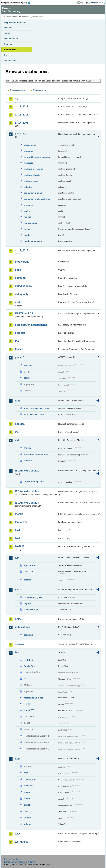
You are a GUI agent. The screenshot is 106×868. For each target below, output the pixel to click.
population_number (33, 193)
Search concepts (40, 90)
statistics (28, 805)
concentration (31, 779)
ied (17, 440)
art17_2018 (22, 250)
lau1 (18, 530)
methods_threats (32, 175)
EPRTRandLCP (24, 314)
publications (22, 627)
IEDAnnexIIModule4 (27, 503)
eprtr (18, 302)
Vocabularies (11, 50)
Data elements (11, 39)
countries (28, 635)
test (17, 652)
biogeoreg (29, 151)
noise (18, 619)
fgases (19, 349)
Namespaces (10, 60)
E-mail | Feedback (13, 859)
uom (18, 759)
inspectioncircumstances (36, 454)
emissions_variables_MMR (37, 408)
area (26, 773)
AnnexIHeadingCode (34, 482)
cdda (18, 270)
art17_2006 (22, 123)
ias (17, 432)
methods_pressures (33, 169)
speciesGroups (31, 609)
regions (27, 603)
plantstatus (29, 571)
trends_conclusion (33, 241)
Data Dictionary (26, 17)
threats (27, 229)
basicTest (28, 660)
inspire (19, 514)
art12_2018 (22, 115)
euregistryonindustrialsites (31, 325)
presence (28, 205)
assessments (30, 145)
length (27, 792)
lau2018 (20, 546)
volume (27, 824)
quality (27, 211)
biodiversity (22, 262)
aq (17, 98)
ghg (17, 401)
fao (17, 341)
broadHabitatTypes (33, 597)
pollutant (28, 461)
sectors (27, 580)
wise (18, 834)
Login (82, 3)
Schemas (9, 44)
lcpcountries (30, 565)
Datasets (8, 28)
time (26, 811)
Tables (7, 33)
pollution (28, 187)
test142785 (29, 710)
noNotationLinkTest (33, 698)
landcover (21, 522)
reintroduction (31, 223)
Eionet (16, 17)
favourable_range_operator (37, 157)
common (20, 278)
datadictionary (24, 286)
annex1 (27, 448)
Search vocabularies (18, 90)
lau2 (18, 538)
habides (20, 424)
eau (26, 679)
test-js (27, 704)
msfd (18, 590)
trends (27, 235)
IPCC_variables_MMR (34, 414)
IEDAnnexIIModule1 (27, 471)
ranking (27, 217)
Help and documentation (16, 22)
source (27, 378)
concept (28, 365)
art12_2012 (22, 107)
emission (28, 786)
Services (8, 55)
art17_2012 (22, 134)
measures (29, 163)
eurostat (20, 333)
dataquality (22, 294)
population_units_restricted (37, 199)
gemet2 (19, 357)
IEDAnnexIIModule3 (27, 491)
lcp (17, 558)
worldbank (21, 842)
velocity (28, 818)
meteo (27, 798)
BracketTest (29, 666)
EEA (17, 3)
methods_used (31, 181)
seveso (19, 644)
